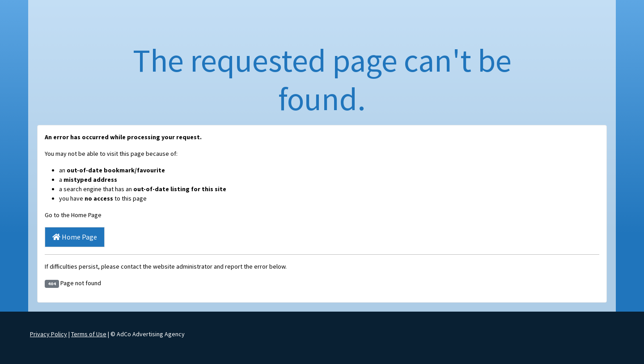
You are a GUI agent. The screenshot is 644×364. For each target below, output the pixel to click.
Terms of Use (89, 334)
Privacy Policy (49, 334)
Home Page (75, 237)
